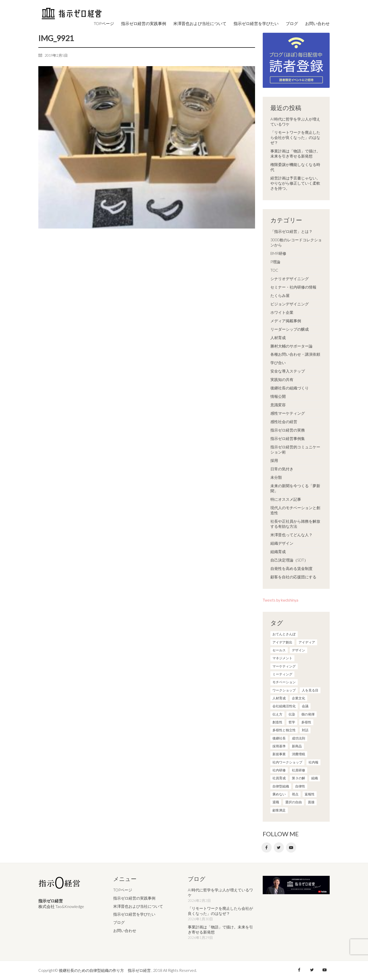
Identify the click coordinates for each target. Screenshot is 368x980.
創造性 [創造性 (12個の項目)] (277, 722)
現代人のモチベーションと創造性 (295, 510)
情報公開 (278, 396)
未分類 (276, 477)
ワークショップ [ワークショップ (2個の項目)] (284, 690)
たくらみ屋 (280, 295)
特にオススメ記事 (286, 499)
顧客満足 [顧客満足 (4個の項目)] (279, 810)
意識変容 (278, 405)
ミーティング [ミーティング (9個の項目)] (282, 674)
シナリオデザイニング (290, 279)
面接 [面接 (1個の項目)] (311, 802)
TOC (274, 270)
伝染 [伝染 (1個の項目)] (292, 714)
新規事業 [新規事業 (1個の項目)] (279, 754)
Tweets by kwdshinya (280, 600)
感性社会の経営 (284, 422)
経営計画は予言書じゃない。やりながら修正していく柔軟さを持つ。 (295, 183)
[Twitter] (279, 847)
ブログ (119, 922)
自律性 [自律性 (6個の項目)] (300, 786)
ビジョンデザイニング (290, 304)
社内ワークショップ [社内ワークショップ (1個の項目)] (287, 762)
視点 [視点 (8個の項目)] (295, 794)
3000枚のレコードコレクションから (296, 242)
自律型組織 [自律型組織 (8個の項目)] (281, 786)
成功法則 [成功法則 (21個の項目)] (298, 738)
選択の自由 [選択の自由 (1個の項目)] (294, 802)
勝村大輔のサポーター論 (291, 346)
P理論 (275, 262)
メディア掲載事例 (286, 321)
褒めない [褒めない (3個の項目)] (279, 794)
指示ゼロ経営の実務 (288, 430)
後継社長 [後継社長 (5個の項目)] (279, 738)
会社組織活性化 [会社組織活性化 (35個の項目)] (284, 706)
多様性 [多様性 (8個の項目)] (306, 722)
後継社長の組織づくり (290, 388)
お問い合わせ (125, 930)
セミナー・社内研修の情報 (293, 287)
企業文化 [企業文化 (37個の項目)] (298, 698)
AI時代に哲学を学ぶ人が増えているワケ (295, 122)
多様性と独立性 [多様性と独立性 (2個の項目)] (284, 730)
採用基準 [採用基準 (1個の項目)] (279, 746)
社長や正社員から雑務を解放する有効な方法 (295, 524)
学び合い (278, 363)
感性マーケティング (288, 413)
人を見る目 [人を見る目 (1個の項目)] (310, 690)
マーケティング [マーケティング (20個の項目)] (284, 666)
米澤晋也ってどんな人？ (291, 535)
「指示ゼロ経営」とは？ (291, 231)
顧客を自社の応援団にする (293, 577)
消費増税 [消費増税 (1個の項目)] (298, 754)
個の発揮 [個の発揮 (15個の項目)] (308, 714)
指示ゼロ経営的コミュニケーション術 (295, 449)
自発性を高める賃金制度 (291, 568)
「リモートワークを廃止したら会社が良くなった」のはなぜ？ (295, 137)
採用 (274, 460)
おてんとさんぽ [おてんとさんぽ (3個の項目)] (284, 634)
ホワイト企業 (282, 312)
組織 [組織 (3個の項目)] (315, 778)
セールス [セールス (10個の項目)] (279, 650)
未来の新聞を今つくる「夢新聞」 (295, 488)
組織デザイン (282, 543)
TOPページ (123, 890)
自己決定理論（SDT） (289, 560)
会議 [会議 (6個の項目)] (305, 706)
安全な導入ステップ (288, 371)
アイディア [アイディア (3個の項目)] (307, 642)
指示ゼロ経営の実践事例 (134, 898)
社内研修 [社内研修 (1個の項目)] (279, 770)
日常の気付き (282, 469)
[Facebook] (267, 847)
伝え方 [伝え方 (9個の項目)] (277, 714)
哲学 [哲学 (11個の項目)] (292, 722)
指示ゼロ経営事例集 (288, 438)
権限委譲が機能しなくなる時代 (295, 167)
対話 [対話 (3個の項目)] (305, 730)
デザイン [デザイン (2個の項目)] (298, 650)
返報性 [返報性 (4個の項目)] (310, 794)
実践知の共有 (282, 379)
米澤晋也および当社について (138, 906)
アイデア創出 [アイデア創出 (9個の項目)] (282, 642)
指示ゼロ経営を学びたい (134, 914)
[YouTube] (291, 847)
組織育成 (278, 552)
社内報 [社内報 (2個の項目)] (313, 762)
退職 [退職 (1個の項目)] (276, 802)
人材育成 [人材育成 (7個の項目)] (279, 698)
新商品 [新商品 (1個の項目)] (297, 746)
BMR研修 (278, 253)
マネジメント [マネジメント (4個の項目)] (282, 658)
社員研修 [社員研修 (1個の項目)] (298, 770)
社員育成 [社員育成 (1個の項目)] (279, 778)
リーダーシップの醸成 (290, 329)
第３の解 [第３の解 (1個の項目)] (298, 778)
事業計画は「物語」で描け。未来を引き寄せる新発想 (295, 153)
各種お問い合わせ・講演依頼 (295, 354)
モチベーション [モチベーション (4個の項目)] (284, 682)
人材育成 (278, 338)
